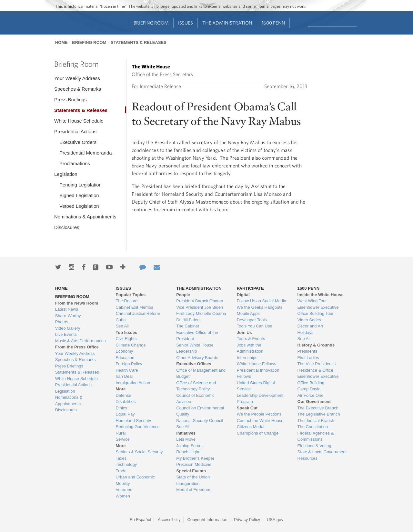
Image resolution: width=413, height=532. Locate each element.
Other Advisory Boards (197, 358)
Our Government (314, 402)
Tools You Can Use (255, 326)
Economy (124, 351)
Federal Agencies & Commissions (316, 436)
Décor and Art (310, 326)
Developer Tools (252, 320)
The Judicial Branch (316, 421)
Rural (121, 433)
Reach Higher (189, 452)
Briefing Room (151, 23)
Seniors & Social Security (139, 452)
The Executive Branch (318, 408)
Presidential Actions (75, 131)
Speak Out (247, 408)
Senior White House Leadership (195, 348)
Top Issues (126, 332)
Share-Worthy (68, 316)
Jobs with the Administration (250, 348)
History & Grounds (316, 345)
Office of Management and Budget (201, 373)
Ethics (121, 408)
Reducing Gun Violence (137, 427)
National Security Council (200, 421)
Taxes (121, 458)
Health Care (127, 370)
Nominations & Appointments (85, 217)
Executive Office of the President (197, 336)
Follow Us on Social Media (262, 301)
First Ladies (308, 358)
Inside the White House (321, 295)
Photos (62, 322)
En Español (141, 520)
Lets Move (186, 439)
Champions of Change (258, 433)
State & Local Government (322, 452)
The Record (126, 301)
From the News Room (77, 303)
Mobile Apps (248, 313)
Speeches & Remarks (78, 89)
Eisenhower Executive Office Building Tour (318, 311)
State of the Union (193, 477)
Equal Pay (125, 414)
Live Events (66, 334)
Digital (243, 295)
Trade (121, 471)
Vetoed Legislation (79, 206)
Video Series (309, 320)
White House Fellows (257, 364)
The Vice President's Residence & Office (317, 367)
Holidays (306, 332)
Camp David (309, 389)
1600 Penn (273, 23)
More (121, 389)
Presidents (307, 351)
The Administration (227, 23)
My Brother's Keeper (195, 458)
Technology (126, 464)
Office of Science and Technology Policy (196, 386)
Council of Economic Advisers (195, 399)
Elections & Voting (314, 446)
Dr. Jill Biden (188, 320)
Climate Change (131, 345)
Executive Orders (78, 142)
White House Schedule (79, 121)
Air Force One (311, 395)
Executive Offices (194, 364)
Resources (307, 458)
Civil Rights (126, 339)
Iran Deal (124, 376)
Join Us (244, 332)
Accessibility (169, 520)
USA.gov (275, 520)
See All (122, 326)
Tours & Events (251, 339)
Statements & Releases (139, 42)
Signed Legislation (79, 195)
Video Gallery (68, 328)
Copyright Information (207, 520)
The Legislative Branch (319, 414)
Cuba (121, 320)
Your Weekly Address (77, 78)
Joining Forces (190, 446)
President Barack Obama (200, 301)
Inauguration (188, 483)
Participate (250, 288)
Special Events (191, 471)
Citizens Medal (251, 427)
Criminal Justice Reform (138, 313)
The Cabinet (188, 326)
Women (123, 496)
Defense (123, 395)
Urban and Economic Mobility (135, 480)
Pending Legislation (81, 185)
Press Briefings (71, 100)
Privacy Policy (247, 520)
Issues (186, 23)
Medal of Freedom (193, 490)
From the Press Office (77, 347)
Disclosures (67, 227)
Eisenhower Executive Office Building (318, 380)
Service (122, 439)
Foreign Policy (129, 364)
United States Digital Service (256, 386)
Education (125, 358)
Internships (247, 358)
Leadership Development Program (260, 399)
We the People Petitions (259, 414)
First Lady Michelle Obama (201, 313)
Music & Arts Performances (81, 341)
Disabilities (126, 402)
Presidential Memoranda (86, 153)
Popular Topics (131, 295)
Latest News (67, 309)
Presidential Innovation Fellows (258, 373)
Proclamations (75, 163)
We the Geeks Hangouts (260, 307)
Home (61, 42)
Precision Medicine (194, 464)
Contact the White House (260, 421)
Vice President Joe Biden (200, 307)
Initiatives (186, 433)
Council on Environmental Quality (200, 411)
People (183, 295)
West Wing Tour (312, 301)
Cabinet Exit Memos (134, 307)
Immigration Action (133, 383)
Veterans (124, 490)
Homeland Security (133, 421)
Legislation (66, 174)
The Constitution (313, 427)
